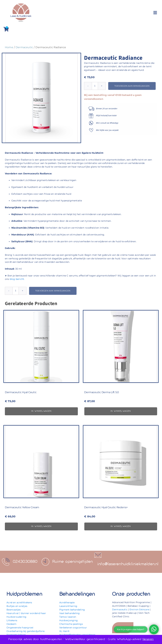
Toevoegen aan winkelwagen (132, 86)
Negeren (148, 639)
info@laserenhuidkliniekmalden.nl (128, 564)
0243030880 (25, 562)
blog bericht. (17, 279)
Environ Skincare (139, 609)
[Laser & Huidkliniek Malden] (21, 4)
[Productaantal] (95, 86)
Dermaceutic (120, 609)
